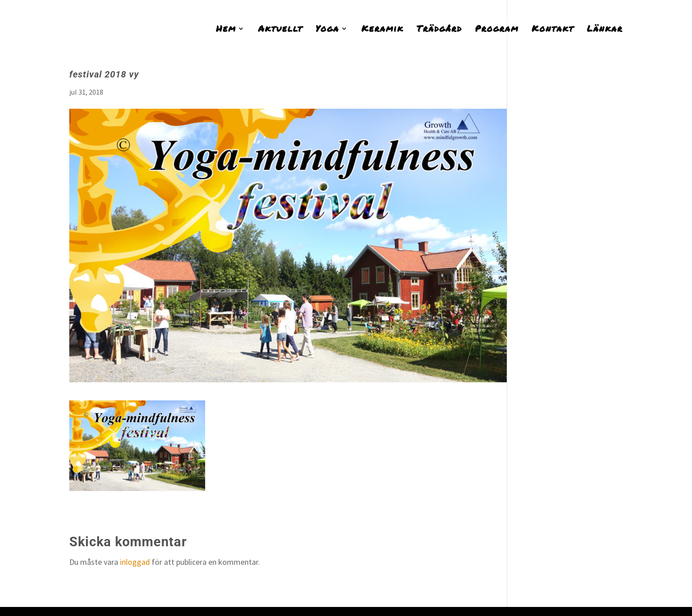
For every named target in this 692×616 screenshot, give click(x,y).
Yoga (327, 30)
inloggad (135, 562)
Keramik (382, 30)
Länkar (605, 30)
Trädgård (439, 30)
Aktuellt (280, 30)
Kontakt (553, 30)
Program (497, 30)
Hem (226, 30)
